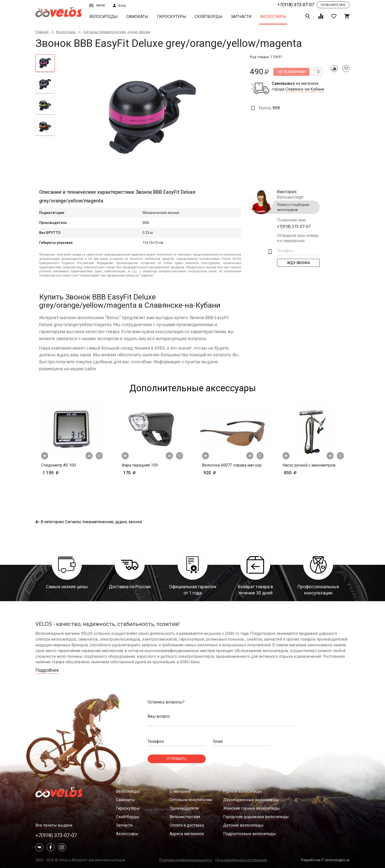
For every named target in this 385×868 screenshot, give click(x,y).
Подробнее (47, 670)
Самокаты (137, 17)
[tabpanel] (152, 117)
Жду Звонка (298, 263)
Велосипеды (104, 17)
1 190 (65, 473)
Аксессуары (273, 17)
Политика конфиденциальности (186, 860)
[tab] (45, 63)
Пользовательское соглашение (241, 860)
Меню (97, 5)
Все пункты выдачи (54, 825)
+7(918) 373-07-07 (296, 5)
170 (144, 473)
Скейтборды (209, 17)
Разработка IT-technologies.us (325, 860)
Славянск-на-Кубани (305, 89)
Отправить (177, 759)
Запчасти (241, 17)
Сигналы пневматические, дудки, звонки (117, 32)
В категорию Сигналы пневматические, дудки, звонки (89, 522)
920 (224, 473)
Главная (42, 32)
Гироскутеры (172, 17)
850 (305, 473)
